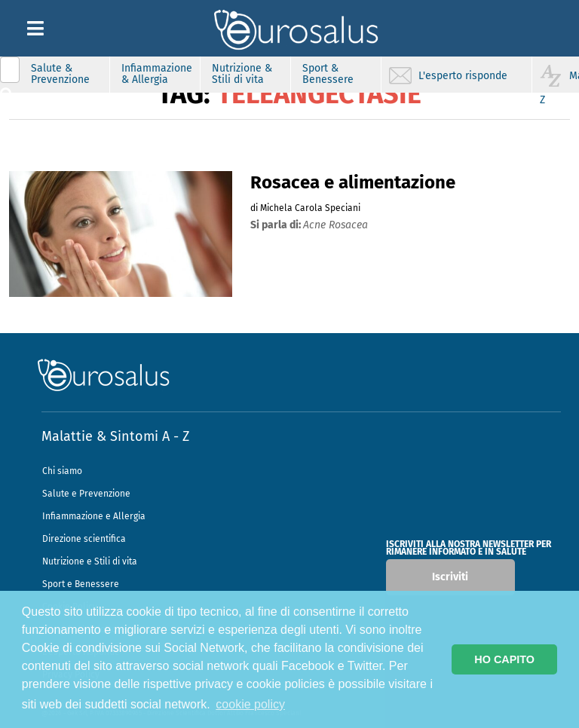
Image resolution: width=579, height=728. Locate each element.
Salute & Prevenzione (60, 74)
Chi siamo (62, 471)
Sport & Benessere (328, 74)
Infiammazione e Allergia (94, 516)
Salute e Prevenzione (86, 494)
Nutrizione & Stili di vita (242, 74)
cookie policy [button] (250, 704)
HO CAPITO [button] (504, 659)
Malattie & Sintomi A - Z (115, 436)
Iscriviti (450, 577)
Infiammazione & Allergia (157, 74)
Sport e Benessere (81, 584)
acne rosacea (335, 225)
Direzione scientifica (84, 539)
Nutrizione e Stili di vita (90, 561)
